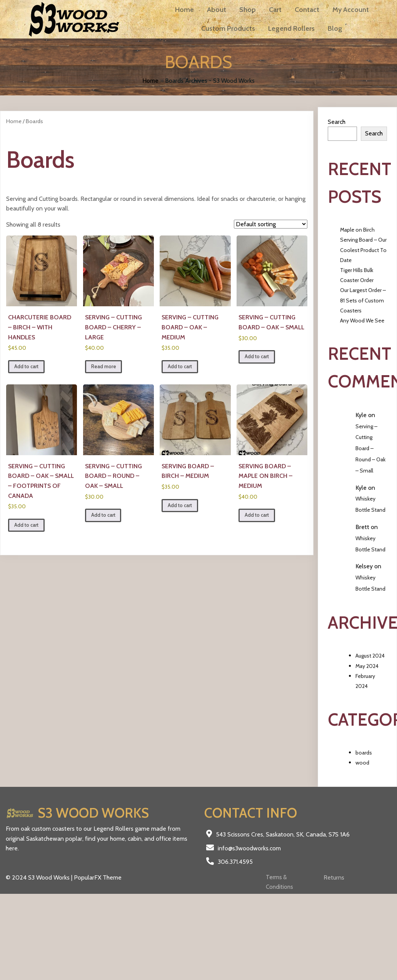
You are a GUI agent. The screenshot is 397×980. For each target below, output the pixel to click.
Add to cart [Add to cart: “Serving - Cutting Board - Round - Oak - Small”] (103, 515)
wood (362, 763)
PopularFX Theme (98, 877)
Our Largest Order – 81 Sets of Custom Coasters (363, 300)
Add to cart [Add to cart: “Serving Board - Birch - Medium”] (180, 505)
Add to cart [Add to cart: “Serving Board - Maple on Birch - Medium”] (257, 515)
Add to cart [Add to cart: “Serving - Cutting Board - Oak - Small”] (257, 356)
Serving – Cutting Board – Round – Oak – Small (370, 448)
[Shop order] (271, 224)
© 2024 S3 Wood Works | (40, 877)
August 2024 (370, 656)
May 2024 (367, 666)
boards (364, 753)
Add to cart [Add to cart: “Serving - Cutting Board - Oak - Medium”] (180, 366)
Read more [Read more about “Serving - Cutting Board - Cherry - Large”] (104, 366)
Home (150, 81)
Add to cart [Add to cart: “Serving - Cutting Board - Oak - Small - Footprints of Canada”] (26, 525)
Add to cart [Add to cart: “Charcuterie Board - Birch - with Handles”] (26, 366)
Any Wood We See (362, 321)
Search (337, 122)
